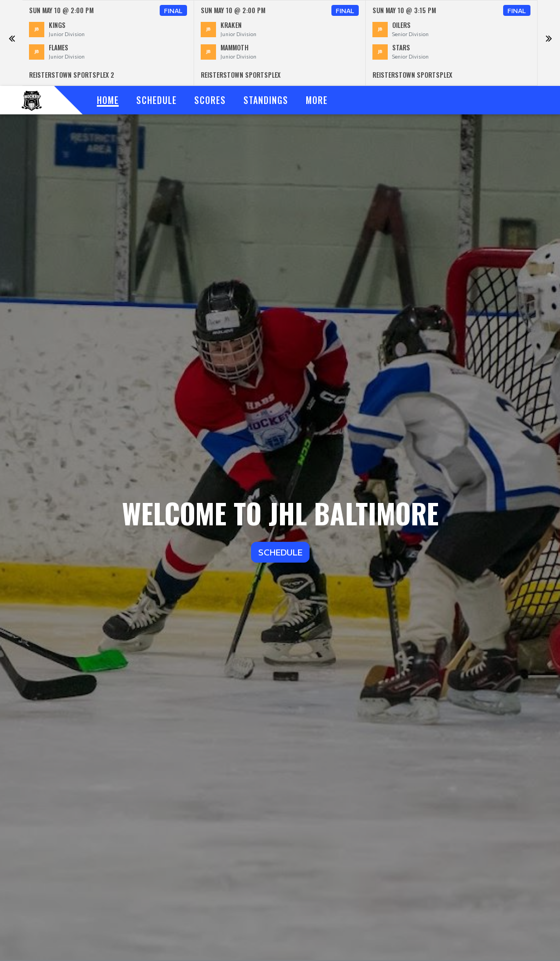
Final (173, 10)
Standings (266, 100)
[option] (108, 43)
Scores (210, 100)
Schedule (156, 100)
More (317, 100)
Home (108, 100)
